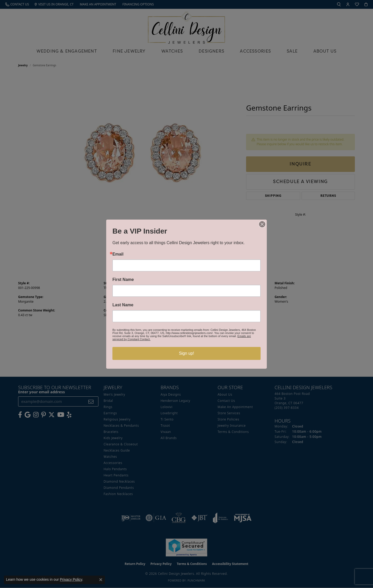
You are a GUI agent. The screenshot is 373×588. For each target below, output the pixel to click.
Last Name (123, 305)
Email (118, 254)
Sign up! (187, 353)
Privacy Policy (71, 579)
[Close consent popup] (101, 580)
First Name (123, 280)
